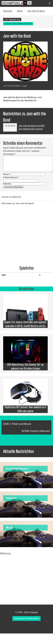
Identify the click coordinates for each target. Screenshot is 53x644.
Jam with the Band (36, 11)
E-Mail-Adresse (11, 177)
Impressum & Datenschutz (27, 618)
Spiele (20, 11)
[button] (50, 3)
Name (7, 174)
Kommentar (9, 154)
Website (7, 184)
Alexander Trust (15, 19)
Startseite (8, 11)
